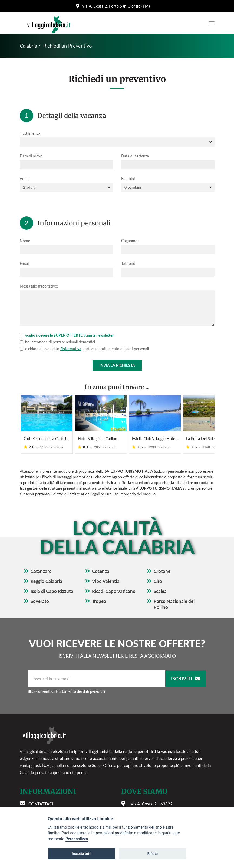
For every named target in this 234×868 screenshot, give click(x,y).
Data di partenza (135, 156)
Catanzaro (41, 571)
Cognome (129, 241)
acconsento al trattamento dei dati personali (69, 691)
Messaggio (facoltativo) (39, 286)
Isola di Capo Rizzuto (52, 591)
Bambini (128, 179)
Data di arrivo (31, 156)
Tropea (99, 601)
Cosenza (101, 571)
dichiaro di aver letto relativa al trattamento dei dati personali (84, 349)
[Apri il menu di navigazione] (210, 23)
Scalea (160, 591)
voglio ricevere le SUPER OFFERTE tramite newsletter (67, 335)
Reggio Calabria (46, 581)
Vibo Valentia (106, 581)
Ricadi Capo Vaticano (114, 591)
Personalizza (77, 839)
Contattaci (41, 804)
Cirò (158, 581)
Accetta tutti (82, 854)
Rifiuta (153, 854)
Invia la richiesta (117, 365)
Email (24, 263)
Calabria (28, 46)
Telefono (128, 263)
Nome (25, 241)
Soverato (40, 601)
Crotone (162, 571)
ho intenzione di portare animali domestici (57, 342)
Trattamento (30, 133)
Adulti (25, 179)
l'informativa (71, 349)
